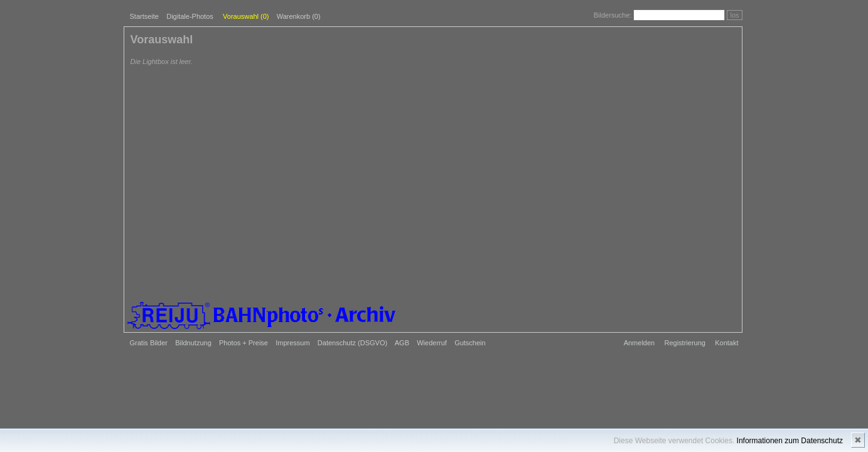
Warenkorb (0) (299, 16)
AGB (402, 343)
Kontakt (726, 343)
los (734, 15)
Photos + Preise (244, 343)
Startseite (144, 16)
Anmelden (640, 343)
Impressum (292, 343)
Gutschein (470, 343)
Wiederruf (432, 343)
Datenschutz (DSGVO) (352, 343)
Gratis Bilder (149, 343)
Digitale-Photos (190, 16)
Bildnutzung (193, 343)
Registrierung (684, 343)
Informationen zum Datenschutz (790, 441)
